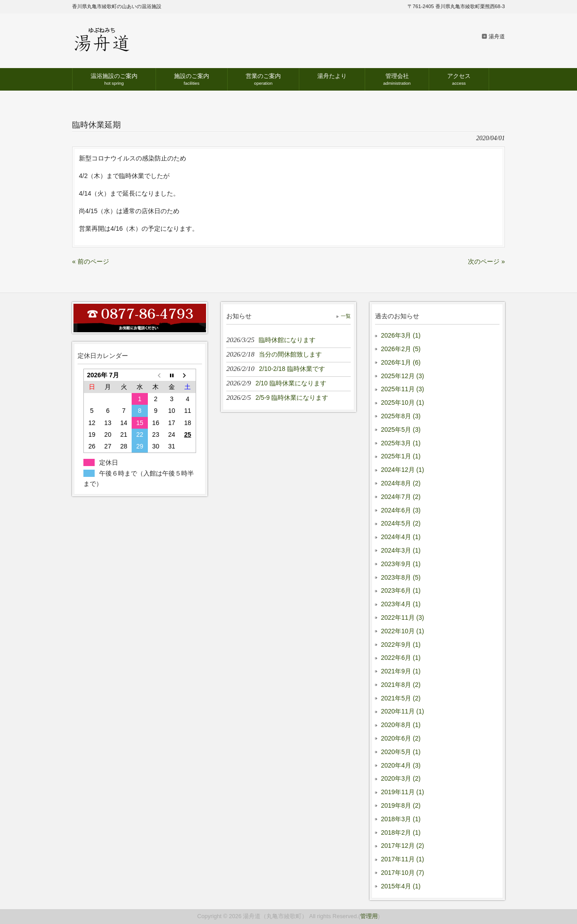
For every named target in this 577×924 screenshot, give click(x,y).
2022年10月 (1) (403, 631)
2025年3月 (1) (401, 443)
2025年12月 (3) (403, 376)
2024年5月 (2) (401, 523)
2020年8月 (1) (401, 725)
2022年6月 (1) (401, 658)
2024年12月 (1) (403, 470)
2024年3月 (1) (401, 550)
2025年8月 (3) (401, 416)
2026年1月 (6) (401, 362)
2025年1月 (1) (401, 456)
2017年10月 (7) (403, 873)
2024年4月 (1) (401, 537)
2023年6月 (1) (401, 590)
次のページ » (486, 261)
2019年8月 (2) (401, 805)
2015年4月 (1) (401, 886)
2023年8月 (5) (401, 577)
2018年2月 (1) (401, 833)
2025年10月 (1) (403, 403)
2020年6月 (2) (401, 738)
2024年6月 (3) (401, 510)
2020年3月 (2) (401, 778)
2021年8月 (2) (401, 685)
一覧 (346, 316)
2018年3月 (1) (401, 819)
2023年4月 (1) (401, 604)
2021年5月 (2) (401, 698)
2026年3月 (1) (401, 335)
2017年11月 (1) (403, 859)
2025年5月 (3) (401, 430)
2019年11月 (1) (403, 792)
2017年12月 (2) (403, 846)
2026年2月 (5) (401, 349)
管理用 (369, 916)
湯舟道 (497, 37)
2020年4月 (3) (401, 765)
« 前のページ (91, 261)
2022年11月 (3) (403, 618)
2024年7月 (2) (401, 497)
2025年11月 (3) (403, 389)
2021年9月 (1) (401, 671)
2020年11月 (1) (403, 711)
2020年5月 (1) (401, 752)
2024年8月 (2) (401, 483)
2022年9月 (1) (401, 645)
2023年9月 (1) (401, 564)
